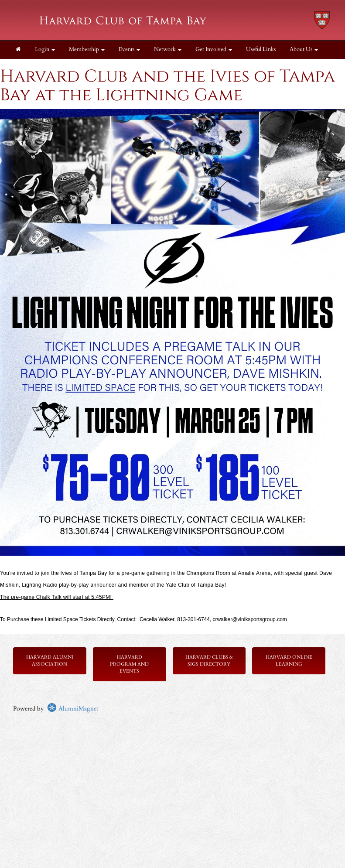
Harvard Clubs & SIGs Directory (209, 661)
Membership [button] (87, 50)
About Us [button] (304, 50)
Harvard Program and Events (129, 664)
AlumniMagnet (73, 709)
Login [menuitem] (45, 50)
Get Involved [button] (214, 50)
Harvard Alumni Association (50, 661)
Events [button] (129, 50)
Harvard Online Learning (289, 661)
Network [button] (168, 50)
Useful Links (261, 50)
